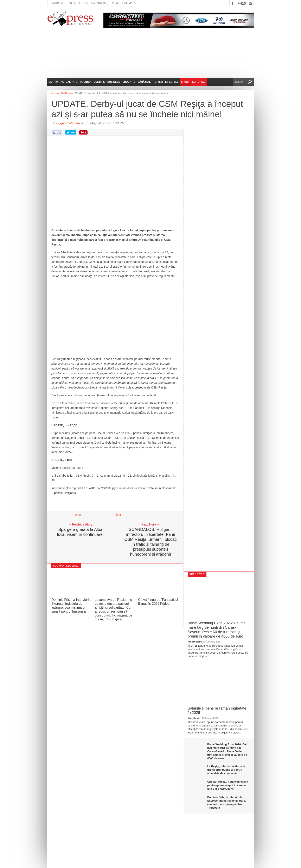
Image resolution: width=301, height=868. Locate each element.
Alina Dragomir (195, 642)
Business (114, 82)
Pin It (118, 515)
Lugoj (83, 3)
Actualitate (69, 82)
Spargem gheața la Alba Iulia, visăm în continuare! (80, 532)
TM (56, 82)
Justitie (99, 82)
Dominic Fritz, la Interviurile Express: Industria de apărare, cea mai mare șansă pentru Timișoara (226, 802)
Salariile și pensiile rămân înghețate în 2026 (217, 711)
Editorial (199, 82)
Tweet (77, 515)
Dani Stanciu (194, 718)
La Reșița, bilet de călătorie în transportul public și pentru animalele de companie (226, 770)
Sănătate (144, 82)
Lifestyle (172, 82)
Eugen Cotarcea (68, 123)
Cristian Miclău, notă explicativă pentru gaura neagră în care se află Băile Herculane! (228, 785)
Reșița (71, 3)
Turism (158, 82)
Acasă (55, 93)
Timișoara (56, 3)
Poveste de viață (124, 3)
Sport (185, 82)
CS (50, 82)
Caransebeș (100, 3)
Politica (86, 82)
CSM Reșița (66, 93)
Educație (129, 82)
